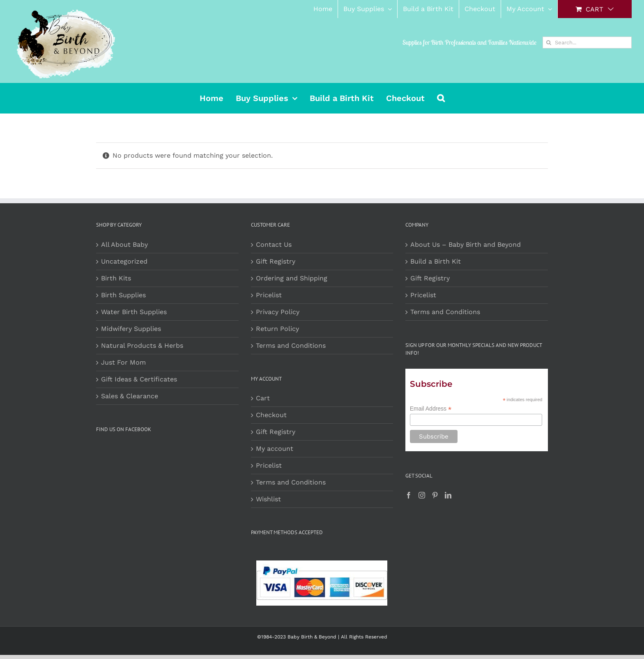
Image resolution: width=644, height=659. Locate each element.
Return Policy (277, 329)
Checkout (271, 415)
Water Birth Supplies (134, 312)
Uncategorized (124, 261)
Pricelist (269, 295)
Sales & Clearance (130, 396)
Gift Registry (276, 261)
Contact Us (274, 245)
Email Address (431, 409)
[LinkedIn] (448, 495)
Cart (263, 398)
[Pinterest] (435, 495)
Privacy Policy (278, 312)
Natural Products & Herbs (142, 346)
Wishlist (268, 499)
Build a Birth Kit (436, 261)
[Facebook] (409, 495)
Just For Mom (123, 362)
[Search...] (587, 42)
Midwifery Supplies (131, 329)
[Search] (549, 42)
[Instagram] (422, 495)
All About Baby (124, 245)
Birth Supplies (123, 295)
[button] (441, 98)
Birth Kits (116, 278)
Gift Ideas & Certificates (139, 379)
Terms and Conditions (291, 346)
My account (275, 449)
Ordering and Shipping (292, 278)
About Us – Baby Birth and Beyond (466, 245)
